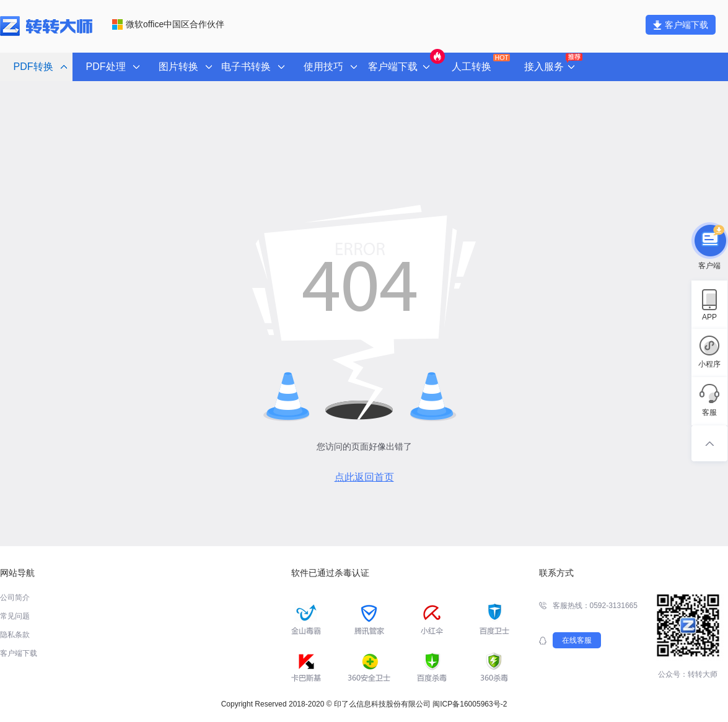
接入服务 (552, 63)
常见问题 (15, 616)
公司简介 (15, 598)
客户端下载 (681, 25)
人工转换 (480, 63)
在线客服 (577, 640)
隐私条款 (15, 635)
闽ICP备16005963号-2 (470, 704)
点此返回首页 (364, 477)
